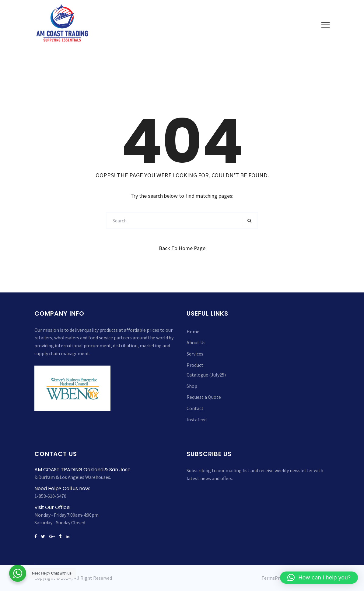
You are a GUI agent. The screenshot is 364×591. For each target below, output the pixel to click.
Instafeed (197, 419)
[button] (319, 578)
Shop (192, 386)
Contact (195, 408)
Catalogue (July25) (206, 375)
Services (195, 354)
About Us (196, 342)
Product (195, 365)
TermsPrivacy (276, 578)
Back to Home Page (182, 248)
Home (193, 331)
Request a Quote (204, 397)
